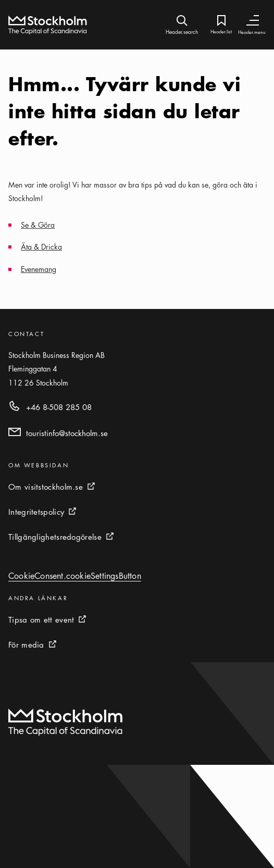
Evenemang (39, 269)
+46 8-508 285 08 (59, 407)
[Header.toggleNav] (253, 21)
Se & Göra (38, 225)
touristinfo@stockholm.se (67, 433)
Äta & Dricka (41, 246)
